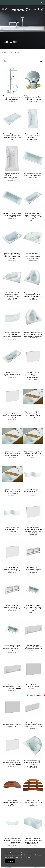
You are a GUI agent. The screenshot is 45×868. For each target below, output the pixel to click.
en (41, 2)
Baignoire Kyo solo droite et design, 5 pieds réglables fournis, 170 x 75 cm (12, 215)
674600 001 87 (12, 378)
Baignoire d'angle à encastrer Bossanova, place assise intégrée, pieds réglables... (33, 256)
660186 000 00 (33, 806)
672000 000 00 (12, 457)
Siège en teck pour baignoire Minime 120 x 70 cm (33, 802)
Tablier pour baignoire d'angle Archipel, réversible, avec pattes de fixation (12, 335)
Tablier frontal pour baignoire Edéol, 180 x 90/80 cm (12, 530)
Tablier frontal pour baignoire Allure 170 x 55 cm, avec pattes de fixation (33, 569)
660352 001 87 (12, 766)
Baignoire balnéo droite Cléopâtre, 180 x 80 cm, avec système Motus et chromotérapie (12, 176)
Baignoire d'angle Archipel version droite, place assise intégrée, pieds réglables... (33, 334)
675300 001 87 (33, 221)
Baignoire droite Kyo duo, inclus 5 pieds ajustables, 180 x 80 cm (33, 175)
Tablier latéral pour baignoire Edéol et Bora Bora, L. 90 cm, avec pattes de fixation (12, 415)
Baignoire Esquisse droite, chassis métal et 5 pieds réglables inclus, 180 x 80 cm (12, 137)
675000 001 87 (12, 300)
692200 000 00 (12, 101)
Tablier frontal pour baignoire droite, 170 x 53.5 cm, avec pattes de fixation (33, 725)
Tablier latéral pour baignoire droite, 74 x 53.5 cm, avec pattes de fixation (12, 763)
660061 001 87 (33, 846)
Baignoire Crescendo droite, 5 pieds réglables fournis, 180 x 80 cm (12, 374)
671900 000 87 (33, 457)
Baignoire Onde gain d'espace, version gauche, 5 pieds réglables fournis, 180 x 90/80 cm (33, 841)
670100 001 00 (33, 535)
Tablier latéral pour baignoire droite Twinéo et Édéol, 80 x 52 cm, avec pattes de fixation (33, 530)
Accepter (10, 861)
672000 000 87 (33, 417)
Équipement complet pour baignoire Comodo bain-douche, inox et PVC (12, 98)
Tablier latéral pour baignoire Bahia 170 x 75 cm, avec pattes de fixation (12, 569)
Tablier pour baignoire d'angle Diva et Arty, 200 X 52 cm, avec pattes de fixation (12, 841)
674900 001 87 (33, 300)
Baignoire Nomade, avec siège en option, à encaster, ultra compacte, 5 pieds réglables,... (12, 256)
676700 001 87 (12, 141)
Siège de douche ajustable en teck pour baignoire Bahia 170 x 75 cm (12, 492)
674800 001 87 (33, 338)
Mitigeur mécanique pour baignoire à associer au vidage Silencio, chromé (33, 98)
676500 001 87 (33, 179)
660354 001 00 (12, 726)
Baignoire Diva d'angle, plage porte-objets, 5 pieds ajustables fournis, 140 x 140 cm (12, 296)
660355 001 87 (33, 651)
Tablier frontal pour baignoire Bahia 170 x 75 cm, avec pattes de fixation (12, 607)
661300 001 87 (33, 573)
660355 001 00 (12, 690)
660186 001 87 (12, 806)
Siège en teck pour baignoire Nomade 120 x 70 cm (12, 802)
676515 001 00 (12, 181)
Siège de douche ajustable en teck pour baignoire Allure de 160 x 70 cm (33, 414)
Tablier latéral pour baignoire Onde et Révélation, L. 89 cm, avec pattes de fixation (33, 375)
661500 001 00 (12, 573)
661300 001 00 (12, 611)
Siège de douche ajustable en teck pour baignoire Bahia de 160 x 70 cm (12, 454)
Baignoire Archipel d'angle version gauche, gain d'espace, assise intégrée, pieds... (33, 296)
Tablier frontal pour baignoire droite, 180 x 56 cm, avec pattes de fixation (33, 647)
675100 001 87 (33, 260)
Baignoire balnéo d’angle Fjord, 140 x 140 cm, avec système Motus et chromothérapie (33, 763)
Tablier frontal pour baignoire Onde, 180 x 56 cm (33, 492)
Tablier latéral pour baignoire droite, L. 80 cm (12, 724)
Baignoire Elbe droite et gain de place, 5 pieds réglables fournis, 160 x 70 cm (33, 216)
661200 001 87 (33, 613)
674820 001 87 (12, 340)
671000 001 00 (12, 533)
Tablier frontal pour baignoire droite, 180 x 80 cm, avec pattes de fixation (12, 687)
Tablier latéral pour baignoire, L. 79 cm (33, 686)
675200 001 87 (12, 260)
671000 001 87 (33, 495)
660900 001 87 (12, 652)
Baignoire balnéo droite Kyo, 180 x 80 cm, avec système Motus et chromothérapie (33, 137)
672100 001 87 (33, 379)
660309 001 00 (33, 768)
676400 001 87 (12, 219)
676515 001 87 (33, 141)
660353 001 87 (33, 728)
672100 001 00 (12, 419)
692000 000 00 (33, 101)
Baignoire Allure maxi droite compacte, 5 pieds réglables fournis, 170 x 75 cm (33, 608)
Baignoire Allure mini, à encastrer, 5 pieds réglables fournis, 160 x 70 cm (12, 648)
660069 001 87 (12, 846)
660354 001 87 (33, 688)
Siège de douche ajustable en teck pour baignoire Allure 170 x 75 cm (33, 454)
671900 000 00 (12, 495)
